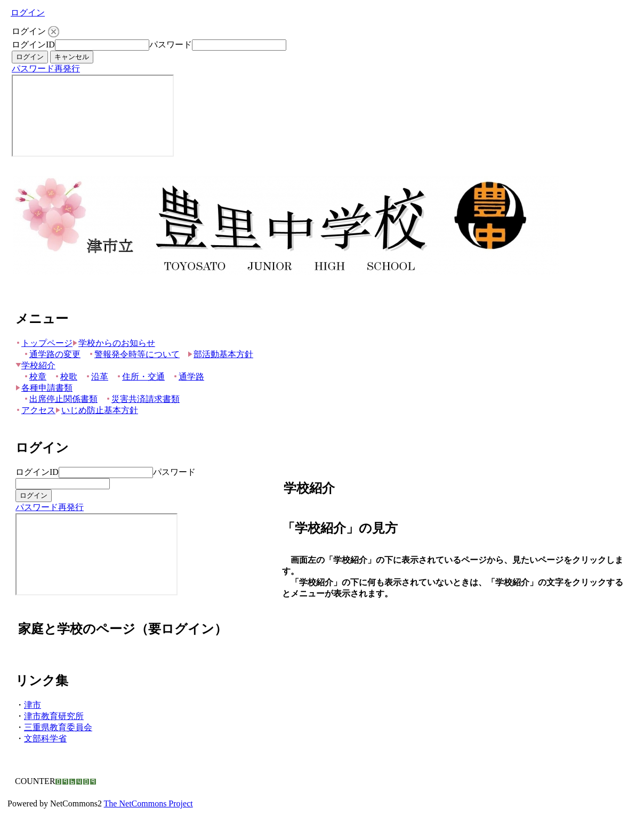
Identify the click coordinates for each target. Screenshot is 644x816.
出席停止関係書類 (61, 399)
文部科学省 (45, 738)
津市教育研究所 (54, 716)
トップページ (44, 343)
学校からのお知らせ (114, 343)
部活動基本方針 (220, 354)
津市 (33, 705)
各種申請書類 (44, 388)
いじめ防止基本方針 (97, 410)
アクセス (35, 410)
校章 (35, 377)
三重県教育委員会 (58, 727)
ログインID (33, 45)
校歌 (66, 377)
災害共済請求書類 (143, 399)
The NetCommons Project (148, 803)
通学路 (188, 377)
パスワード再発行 (46, 68)
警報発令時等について (134, 354)
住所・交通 (140, 377)
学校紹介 (35, 365)
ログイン (28, 13)
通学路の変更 (52, 354)
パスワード (171, 45)
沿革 (97, 377)
